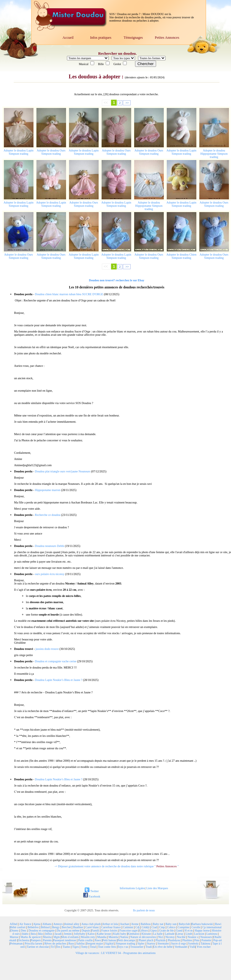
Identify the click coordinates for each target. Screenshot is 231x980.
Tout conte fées (107, 947)
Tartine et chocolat (38, 947)
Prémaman (16, 943)
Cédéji (145, 927)
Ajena (37, 924)
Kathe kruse (104, 934)
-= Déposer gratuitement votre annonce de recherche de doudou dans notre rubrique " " (117, 866)
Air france (25, 924)
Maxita (47, 937)
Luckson (199, 934)
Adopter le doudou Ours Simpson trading (51, 152)
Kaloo (91, 934)
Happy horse (202, 930)
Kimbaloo (133, 934)
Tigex (76, 947)
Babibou (146, 924)
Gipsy (153, 930)
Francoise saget (129, 930)
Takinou (205, 943)
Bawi (218, 924)
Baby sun (171, 924)
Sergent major (95, 943)
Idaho (25, 934)
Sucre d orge (178, 943)
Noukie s (193, 937)
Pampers (36, 940)
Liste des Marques (157, 888)
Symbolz (193, 943)
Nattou (124, 937)
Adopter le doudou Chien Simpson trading (181, 256)
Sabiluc (81, 943)
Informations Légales (132, 888)
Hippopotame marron (48, 490)
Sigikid (109, 943)
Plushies (187, 940)
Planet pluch (146, 940)
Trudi (149, 947)
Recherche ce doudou (48, 515)
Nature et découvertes (143, 937)
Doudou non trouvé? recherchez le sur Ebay (117, 280)
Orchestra (24, 940)
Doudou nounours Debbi (50, 546)
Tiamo (66, 947)
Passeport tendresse (65, 940)
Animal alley (72, 924)
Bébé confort (18, 927)
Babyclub (184, 924)
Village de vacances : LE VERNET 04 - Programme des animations (116, 953)
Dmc (24, 930)
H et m (189, 930)
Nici (161, 937)
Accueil (68, 38)
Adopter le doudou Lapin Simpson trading (19, 152)
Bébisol (45, 927)
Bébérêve (33, 927)
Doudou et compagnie (42, 930)
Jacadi (58, 934)
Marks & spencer (31, 937)
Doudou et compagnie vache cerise (56, 661)
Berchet (66, 927)
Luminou (212, 934)
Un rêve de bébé (163, 947)
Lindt (189, 934)
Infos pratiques (101, 38)
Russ (71, 943)
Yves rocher (204, 947)
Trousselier (137, 947)
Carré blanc (92, 927)
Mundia (102, 937)
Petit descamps (126, 940)
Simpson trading (126, 943)
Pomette (206, 940)
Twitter (92, 891)
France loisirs (109, 930)
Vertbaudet (181, 947)
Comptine (183, 927)
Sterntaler (163, 943)
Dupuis (86, 930)
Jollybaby (80, 934)
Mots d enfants (70, 937)
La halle (158, 934)
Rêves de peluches (55, 943)
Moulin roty (88, 937)
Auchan (125, 924)
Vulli (192, 947)
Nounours (206, 937)
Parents (47, 940)
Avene (135, 924)
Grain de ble (166, 930)
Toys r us (123, 947)
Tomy (84, 947)
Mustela (113, 937)
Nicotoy (170, 937)
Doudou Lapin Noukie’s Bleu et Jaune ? (59, 680)
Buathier (78, 927)
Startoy (151, 943)
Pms (197, 940)
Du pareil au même (68, 930)
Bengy (56, 927)
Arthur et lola (110, 924)
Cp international (212, 927)
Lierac (180, 934)
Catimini (128, 927)
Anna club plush (91, 924)
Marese (14, 937)
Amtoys (58, 924)
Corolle (196, 927)
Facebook (92, 896)
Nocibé (181, 937)
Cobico (171, 927)
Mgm (57, 937)
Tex (58, 947)
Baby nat (158, 924)
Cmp (162, 927)
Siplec (141, 943)
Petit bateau (109, 940)
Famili (95, 930)
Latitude (170, 934)
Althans (47, 924)
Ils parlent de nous (144, 910)
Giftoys (143, 930)
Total (93, 947)
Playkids (161, 940)
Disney (15, 930)
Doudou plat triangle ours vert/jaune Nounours (63, 471)
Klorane (146, 934)
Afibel (14, 924)
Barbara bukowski (202, 924)
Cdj (137, 927)
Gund (179, 930)
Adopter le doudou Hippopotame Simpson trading (214, 154)
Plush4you (174, 940)
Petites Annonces (167, 38)
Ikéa (33, 934)
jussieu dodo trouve (47, 649)
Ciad (154, 927)
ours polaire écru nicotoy (50, 574)
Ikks (40, 934)
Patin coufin (85, 940)
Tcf (53, 947)
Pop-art (218, 940)
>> (127, 103)
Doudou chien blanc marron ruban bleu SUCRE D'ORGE (69, 294)
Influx (49, 934)
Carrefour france (111, 927)
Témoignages (133, 38)
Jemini (68, 934)
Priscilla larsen (34, 943)
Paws (98, 940)
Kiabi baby (120, 934)
